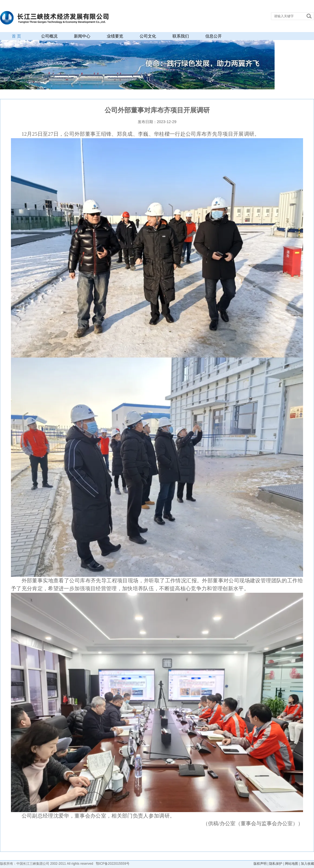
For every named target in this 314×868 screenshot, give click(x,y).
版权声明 (260, 864)
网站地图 (292, 864)
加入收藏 (307, 864)
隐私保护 (276, 864)
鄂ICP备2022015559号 (113, 864)
